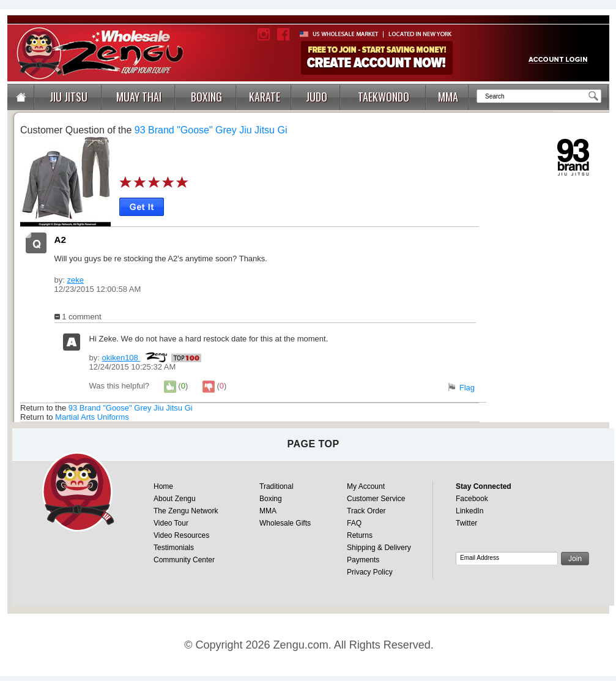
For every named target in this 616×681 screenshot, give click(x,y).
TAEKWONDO (384, 97)
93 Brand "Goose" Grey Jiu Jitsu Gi (211, 130)
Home (163, 486)
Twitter (466, 523)
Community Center (184, 560)
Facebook (472, 499)
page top (313, 444)
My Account (366, 486)
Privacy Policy (370, 572)
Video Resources (181, 535)
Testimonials (174, 548)
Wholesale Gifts (285, 523)
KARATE (265, 97)
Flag (467, 388)
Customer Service (376, 499)
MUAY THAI (139, 97)
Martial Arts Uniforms (92, 417)
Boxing (271, 499)
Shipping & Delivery (379, 548)
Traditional (276, 486)
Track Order (366, 511)
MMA (448, 97)
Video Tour (171, 523)
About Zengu (175, 499)
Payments (363, 560)
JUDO (317, 97)
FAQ (354, 523)
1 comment (78, 317)
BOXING (206, 97)
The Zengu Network (186, 511)
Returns (360, 535)
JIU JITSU (69, 97)
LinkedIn (469, 511)
